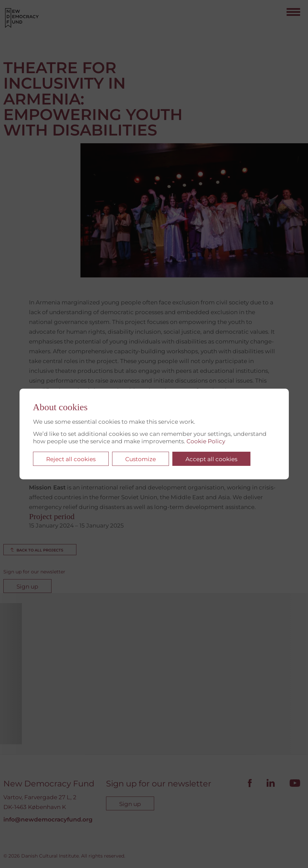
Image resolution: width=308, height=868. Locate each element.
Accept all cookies (211, 459)
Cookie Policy (206, 441)
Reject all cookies (71, 459)
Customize (141, 459)
